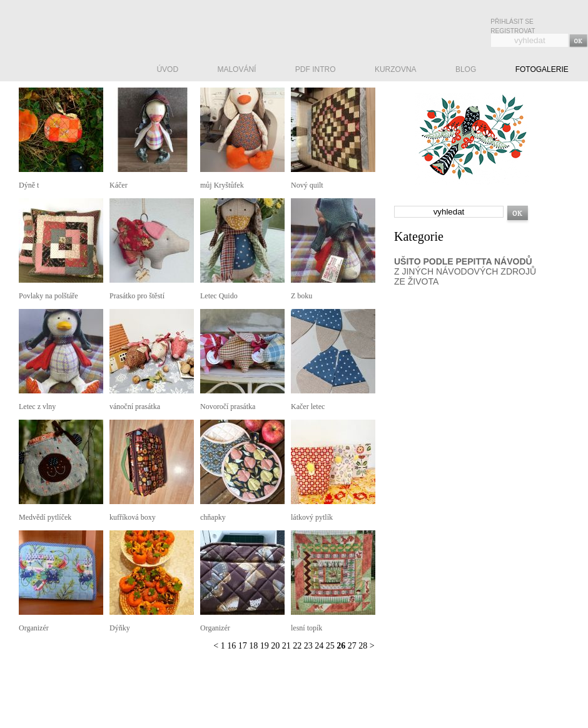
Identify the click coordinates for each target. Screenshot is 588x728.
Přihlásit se (512, 22)
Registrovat (513, 31)
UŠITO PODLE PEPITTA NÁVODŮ (463, 261)
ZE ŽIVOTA (416, 281)
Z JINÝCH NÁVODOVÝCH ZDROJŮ (465, 271)
